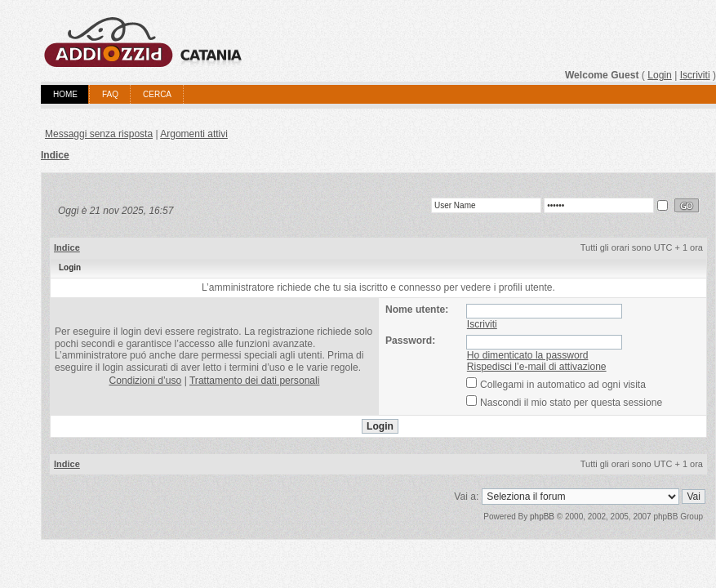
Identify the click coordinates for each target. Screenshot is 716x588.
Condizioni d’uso (146, 381)
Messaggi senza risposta (99, 134)
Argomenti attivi (194, 134)
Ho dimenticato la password (528, 355)
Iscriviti (695, 75)
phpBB (542, 517)
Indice (55, 155)
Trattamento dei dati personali (255, 381)
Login (660, 75)
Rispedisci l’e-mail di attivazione (537, 367)
